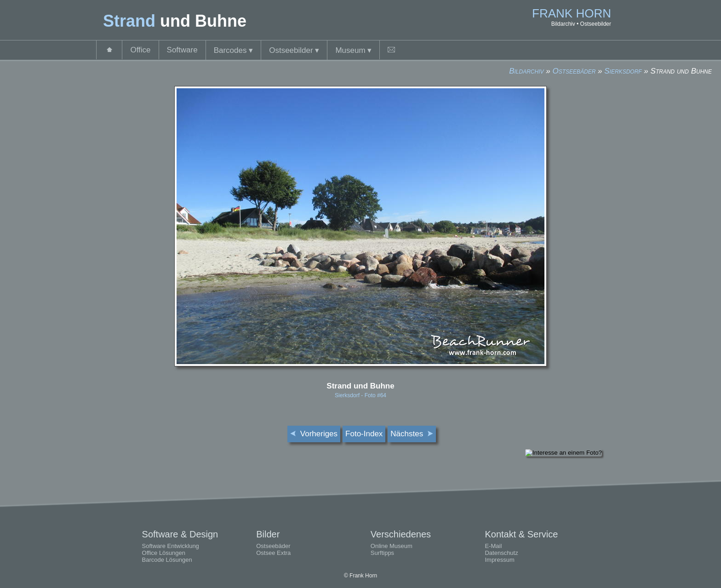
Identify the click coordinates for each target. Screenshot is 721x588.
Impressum (499, 560)
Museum (353, 50)
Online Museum (392, 546)
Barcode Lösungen (167, 560)
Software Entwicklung (171, 546)
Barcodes (234, 50)
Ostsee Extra (273, 553)
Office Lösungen (164, 553)
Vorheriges (314, 434)
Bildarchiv (526, 71)
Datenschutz (501, 553)
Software (182, 50)
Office (140, 50)
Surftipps (382, 553)
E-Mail (493, 546)
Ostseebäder (574, 71)
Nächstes (412, 434)
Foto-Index (364, 434)
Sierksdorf (623, 71)
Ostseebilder (294, 50)
